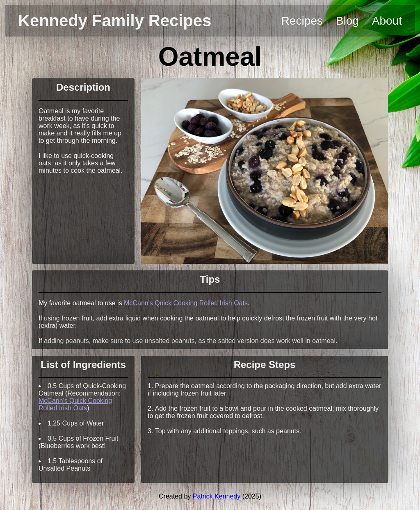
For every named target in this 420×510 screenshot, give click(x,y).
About (387, 21)
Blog (347, 21)
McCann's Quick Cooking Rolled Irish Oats (186, 303)
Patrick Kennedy (217, 496)
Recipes (302, 21)
